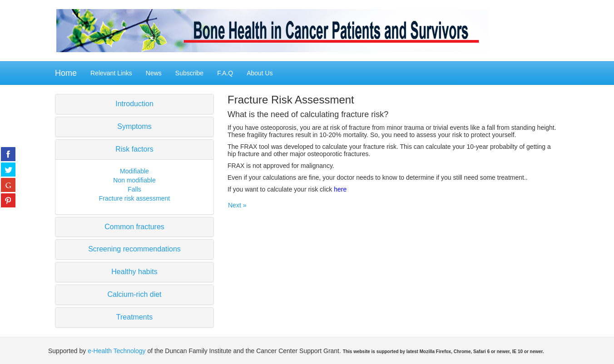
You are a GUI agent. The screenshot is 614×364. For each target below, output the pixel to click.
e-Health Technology (116, 351)
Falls (134, 189)
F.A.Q (225, 73)
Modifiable (134, 171)
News (154, 73)
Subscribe (189, 73)
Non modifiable (134, 180)
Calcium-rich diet (134, 294)
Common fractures (134, 227)
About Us (260, 73)
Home (66, 73)
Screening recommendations (134, 249)
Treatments (134, 317)
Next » (237, 205)
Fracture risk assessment (134, 198)
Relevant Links (111, 73)
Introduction (134, 104)
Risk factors (134, 149)
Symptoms (134, 126)
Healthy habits (134, 272)
